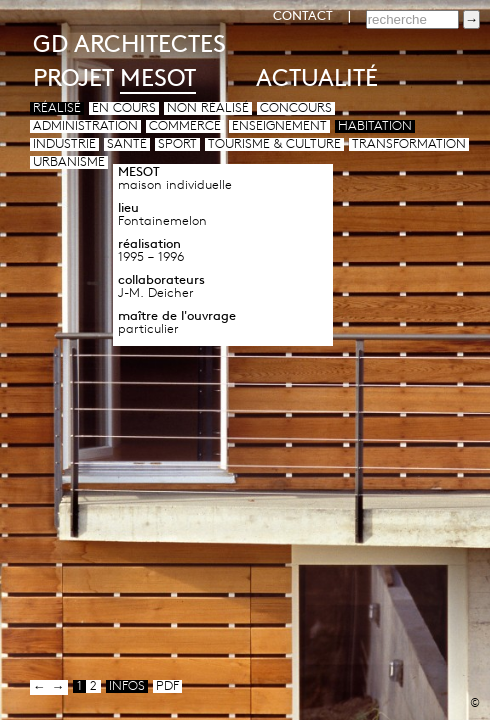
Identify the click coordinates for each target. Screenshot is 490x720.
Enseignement (279, 126)
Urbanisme (69, 162)
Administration (85, 126)
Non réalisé (208, 108)
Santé (127, 144)
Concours (296, 108)
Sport (177, 144)
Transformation (409, 144)
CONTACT (303, 16)
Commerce (185, 126)
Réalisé (57, 108)
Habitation (375, 126)
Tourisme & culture (274, 144)
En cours (124, 108)
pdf (167, 686)
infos (127, 686)
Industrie (64, 144)
